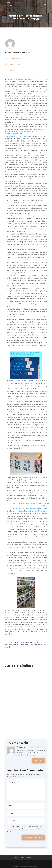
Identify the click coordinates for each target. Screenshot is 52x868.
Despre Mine (31, 858)
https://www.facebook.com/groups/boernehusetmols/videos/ (27, 508)
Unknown (21, 747)
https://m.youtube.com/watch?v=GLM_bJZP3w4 (28, 265)
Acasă (16, 858)
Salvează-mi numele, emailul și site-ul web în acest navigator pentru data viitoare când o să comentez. (25, 829)
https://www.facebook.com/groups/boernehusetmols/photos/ (28, 503)
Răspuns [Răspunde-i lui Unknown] (38, 761)
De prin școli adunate (18, 58)
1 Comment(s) (15, 64)
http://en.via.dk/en (13, 547)
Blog (22, 858)
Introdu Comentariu (33, 837)
